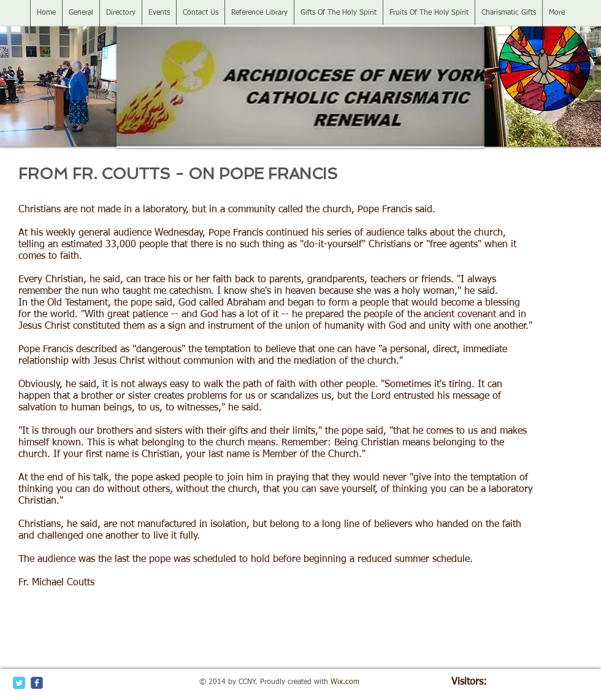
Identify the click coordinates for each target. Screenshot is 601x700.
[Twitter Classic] (19, 683)
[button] (58, 87)
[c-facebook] (37, 683)
